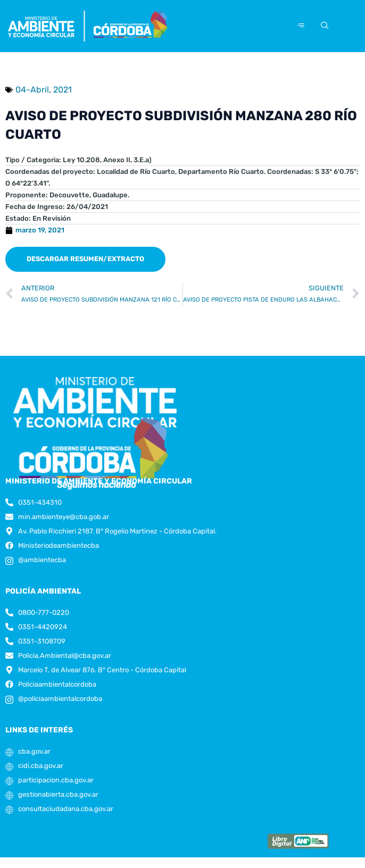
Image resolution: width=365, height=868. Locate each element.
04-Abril (32, 90)
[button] (85, 259)
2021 (63, 90)
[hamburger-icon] (301, 26)
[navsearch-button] (323, 26)
